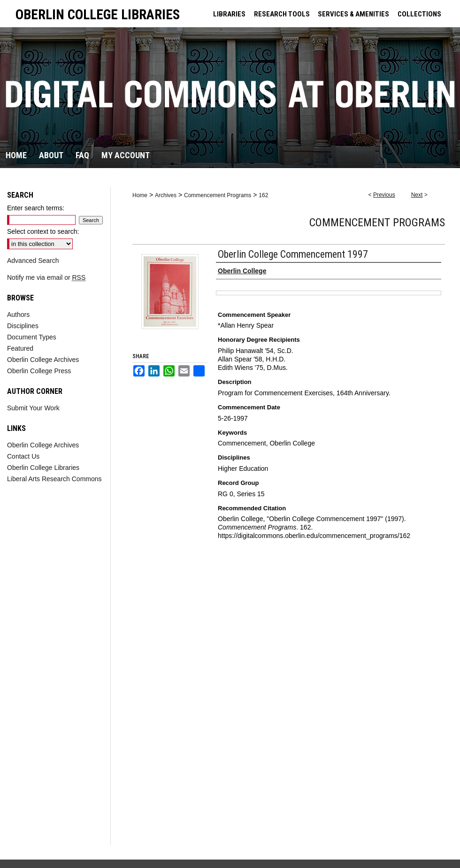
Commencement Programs (218, 195)
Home (140, 195)
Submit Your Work (33, 408)
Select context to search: (43, 231)
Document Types (32, 337)
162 (263, 195)
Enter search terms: (36, 208)
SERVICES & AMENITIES (353, 14)
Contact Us (23, 456)
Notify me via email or (46, 277)
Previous (384, 195)
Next (417, 195)
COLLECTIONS (419, 14)
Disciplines (23, 326)
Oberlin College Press (39, 371)
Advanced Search (33, 261)
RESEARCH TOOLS (282, 14)
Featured (20, 348)
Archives (166, 195)
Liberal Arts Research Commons (54, 479)
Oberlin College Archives (43, 360)
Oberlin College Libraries (43, 468)
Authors (18, 315)
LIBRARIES (229, 14)
